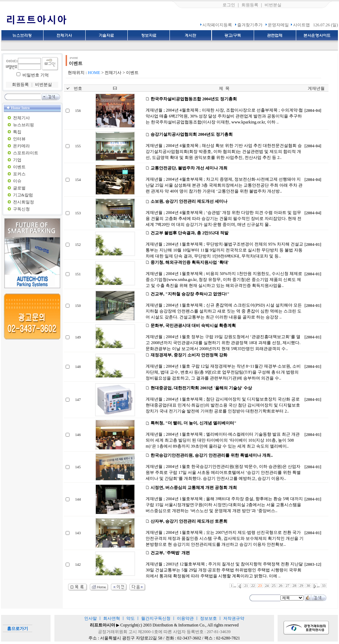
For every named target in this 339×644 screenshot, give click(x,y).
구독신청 (21, 209)
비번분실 (273, 5)
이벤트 (19, 167)
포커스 (19, 174)
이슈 (17, 181)
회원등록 (250, 5)
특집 (17, 132)
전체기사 (21, 118)
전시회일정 (24, 202)
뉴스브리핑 (24, 125)
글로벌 (19, 188)
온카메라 (21, 146)
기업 (17, 160)
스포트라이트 (26, 153)
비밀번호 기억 (36, 75)
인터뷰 (19, 139)
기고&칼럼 (23, 195)
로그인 (229, 5)
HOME (94, 73)
